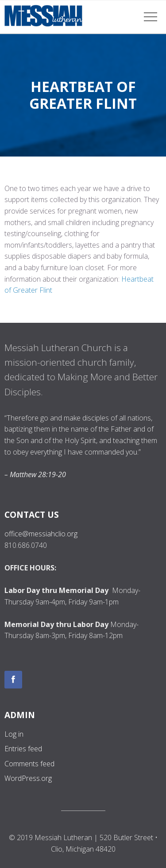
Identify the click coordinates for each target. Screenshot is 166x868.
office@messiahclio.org (41, 534)
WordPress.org (28, 778)
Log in (14, 734)
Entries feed (23, 749)
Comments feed (29, 764)
